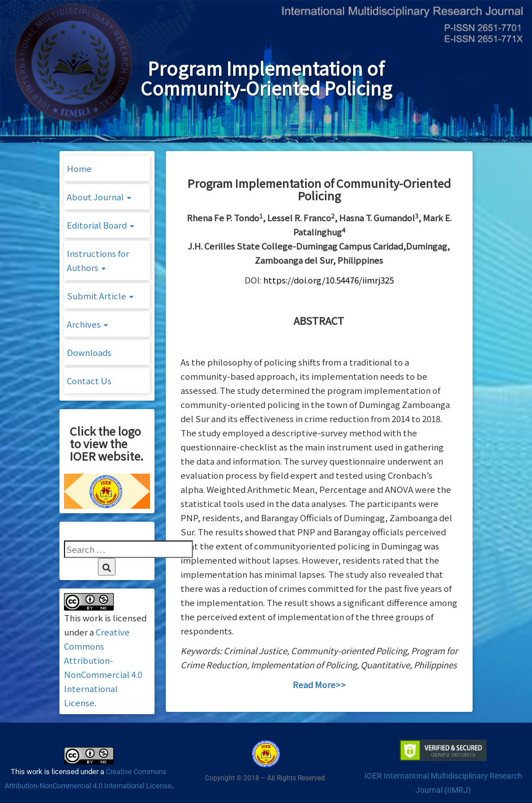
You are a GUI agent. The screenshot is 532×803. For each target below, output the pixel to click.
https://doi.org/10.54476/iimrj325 (329, 280)
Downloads (89, 352)
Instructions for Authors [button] (98, 260)
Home (79, 168)
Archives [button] (87, 324)
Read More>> (319, 684)
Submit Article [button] (100, 296)
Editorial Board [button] (100, 225)
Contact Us (89, 381)
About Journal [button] (99, 197)
